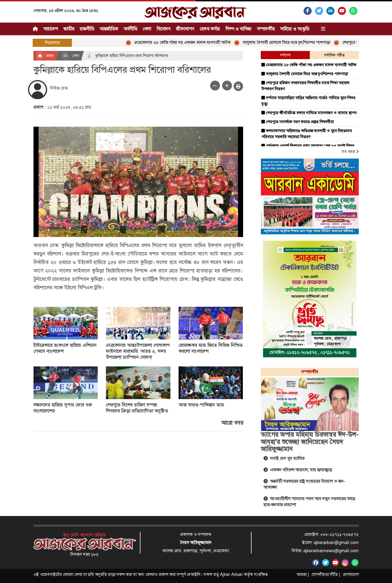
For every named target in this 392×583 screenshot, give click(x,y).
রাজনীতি (87, 29)
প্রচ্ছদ (45, 56)
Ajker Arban (231, 574)
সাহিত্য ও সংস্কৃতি (295, 29)
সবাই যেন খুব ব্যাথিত (284, 458)
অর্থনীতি (130, 29)
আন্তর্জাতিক (109, 29)
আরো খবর (232, 423)
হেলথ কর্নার (210, 29)
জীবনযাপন (185, 29)
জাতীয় (69, 29)
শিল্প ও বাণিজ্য (238, 29)
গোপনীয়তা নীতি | (326, 574)
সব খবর (350, 152)
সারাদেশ (51, 29)
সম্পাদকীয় (266, 29)
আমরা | (303, 574)
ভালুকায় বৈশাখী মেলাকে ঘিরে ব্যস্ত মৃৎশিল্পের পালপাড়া (285, 42)
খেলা (147, 29)
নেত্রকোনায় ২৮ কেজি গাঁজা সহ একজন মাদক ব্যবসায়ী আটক (181, 42)
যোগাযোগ (351, 574)
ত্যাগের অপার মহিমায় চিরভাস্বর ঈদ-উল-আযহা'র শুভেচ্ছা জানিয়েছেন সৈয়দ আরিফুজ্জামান (310, 442)
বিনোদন (163, 29)
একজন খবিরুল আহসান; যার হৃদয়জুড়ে (298, 470)
